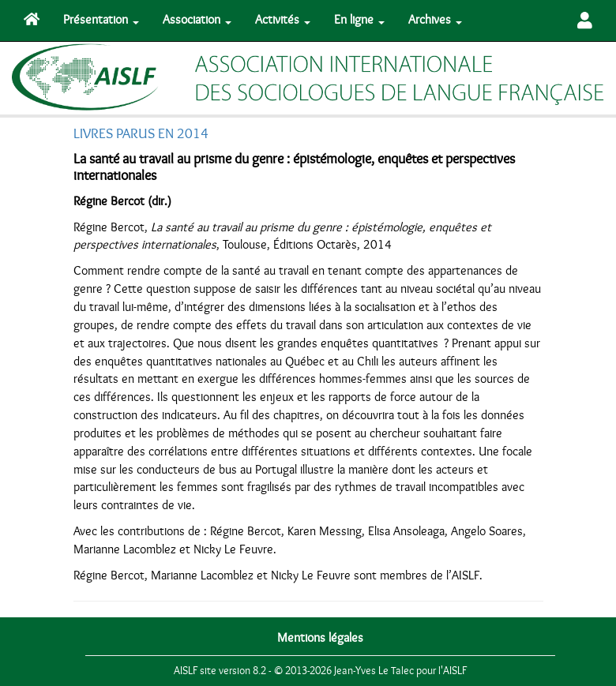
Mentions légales (320, 638)
